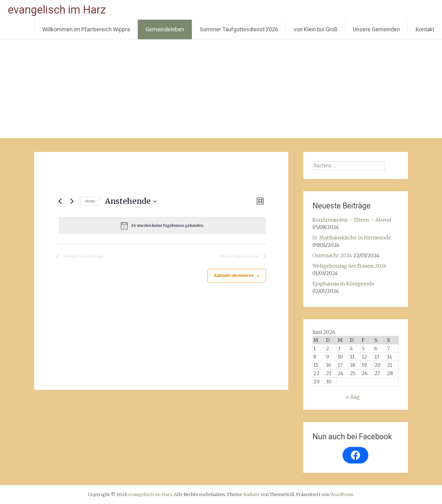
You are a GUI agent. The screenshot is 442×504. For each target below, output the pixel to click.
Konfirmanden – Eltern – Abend (352, 220)
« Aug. (353, 397)
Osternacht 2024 (332, 255)
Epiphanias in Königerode (343, 284)
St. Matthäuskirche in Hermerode (352, 238)
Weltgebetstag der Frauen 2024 (350, 266)
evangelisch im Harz (57, 10)
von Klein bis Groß (316, 29)
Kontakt (425, 29)
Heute (90, 201)
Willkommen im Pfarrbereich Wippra (86, 29)
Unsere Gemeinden (376, 29)
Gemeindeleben (165, 29)
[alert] (162, 226)
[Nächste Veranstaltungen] (72, 201)
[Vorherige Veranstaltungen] (60, 201)
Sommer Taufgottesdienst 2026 (239, 29)
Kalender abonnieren (234, 275)
